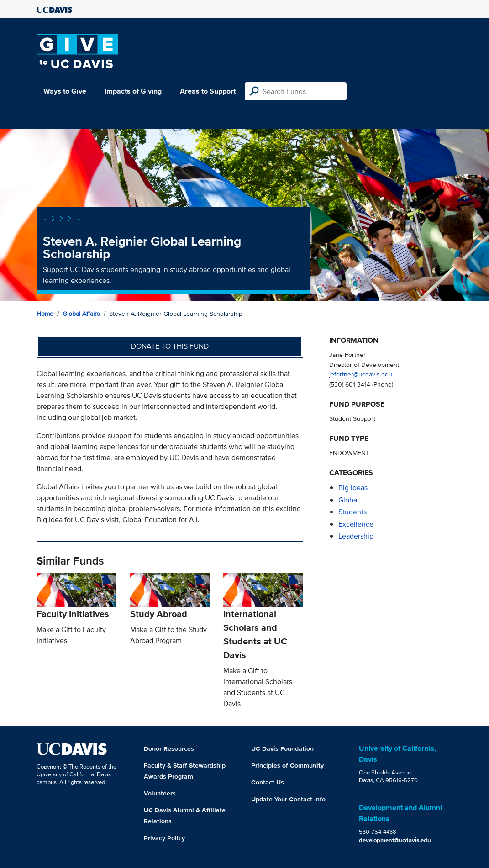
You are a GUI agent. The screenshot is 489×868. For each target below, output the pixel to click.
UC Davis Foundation (282, 748)
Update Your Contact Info (288, 799)
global (349, 500)
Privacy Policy (164, 838)
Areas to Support (208, 91)
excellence (356, 524)
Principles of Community (287, 765)
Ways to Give (65, 91)
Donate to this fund (170, 346)
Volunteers (160, 793)
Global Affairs (81, 314)
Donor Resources (169, 748)
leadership (356, 536)
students (352, 512)
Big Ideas (353, 488)
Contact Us (268, 782)
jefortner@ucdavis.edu (361, 374)
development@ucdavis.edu (395, 840)
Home (45, 314)
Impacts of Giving (133, 91)
